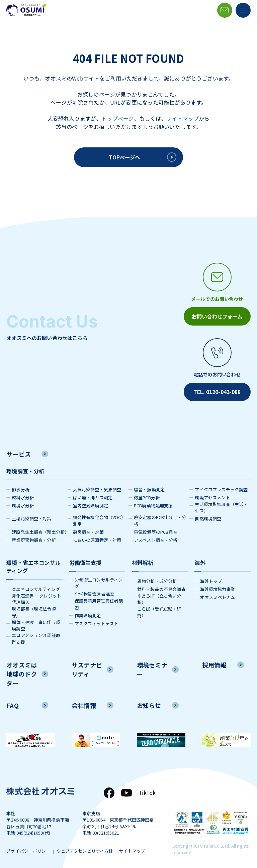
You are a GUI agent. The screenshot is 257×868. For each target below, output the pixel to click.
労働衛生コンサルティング (99, 580)
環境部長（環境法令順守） (34, 610)
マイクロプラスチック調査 (221, 487)
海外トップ (211, 578)
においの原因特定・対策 (97, 537)
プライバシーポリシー (28, 849)
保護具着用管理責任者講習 (99, 602)
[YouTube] (125, 790)
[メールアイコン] (225, 10)
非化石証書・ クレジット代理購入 (36, 596)
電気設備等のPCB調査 (156, 529)
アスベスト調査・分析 (156, 537)
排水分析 (21, 487)
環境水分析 (23, 503)
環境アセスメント (212, 495)
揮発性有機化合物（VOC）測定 (99, 518)
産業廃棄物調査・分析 (34, 537)
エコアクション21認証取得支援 (36, 636)
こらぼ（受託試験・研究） (159, 610)
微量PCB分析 (147, 495)
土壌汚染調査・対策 (31, 516)
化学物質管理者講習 (94, 592)
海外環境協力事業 (217, 586)
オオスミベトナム (217, 594)
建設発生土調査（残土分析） (39, 529)
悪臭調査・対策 (88, 529)
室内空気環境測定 (91, 503)
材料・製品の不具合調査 (161, 586)
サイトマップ (183, 118)
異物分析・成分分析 (157, 578)
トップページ (118, 118)
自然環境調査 (208, 516)
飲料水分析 (23, 495)
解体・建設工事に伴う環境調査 (36, 623)
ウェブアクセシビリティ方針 (87, 849)
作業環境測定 (88, 613)
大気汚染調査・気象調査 (97, 487)
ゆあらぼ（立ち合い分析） (159, 596)
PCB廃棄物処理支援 (153, 503)
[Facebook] (108, 790)
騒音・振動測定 (149, 487)
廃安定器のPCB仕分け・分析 (160, 518)
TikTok (147, 790)
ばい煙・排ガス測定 (93, 495)
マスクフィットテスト (97, 621)
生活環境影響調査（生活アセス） (221, 505)
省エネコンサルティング (36, 586)
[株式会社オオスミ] (26, 10)
